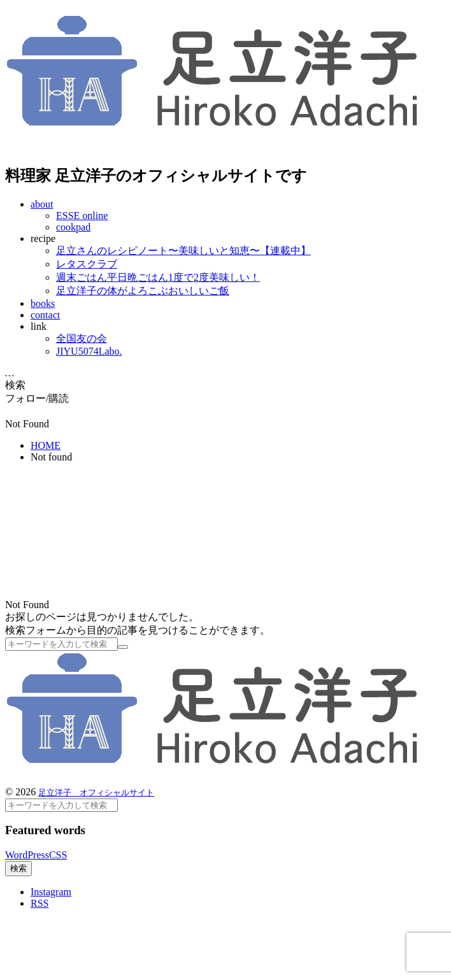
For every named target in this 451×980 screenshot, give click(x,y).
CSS (58, 855)
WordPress (27, 855)
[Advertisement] (119, 533)
